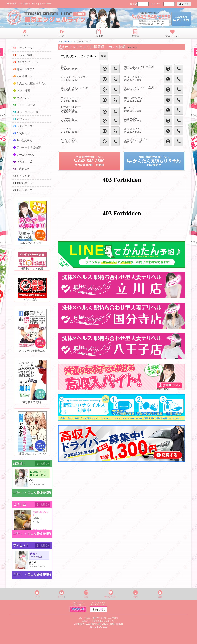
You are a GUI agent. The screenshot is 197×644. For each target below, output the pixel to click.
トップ (37, 594)
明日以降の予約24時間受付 (154, 161)
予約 (135, 594)
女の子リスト (111, 594)
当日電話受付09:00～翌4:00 (89, 161)
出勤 (86, 594)
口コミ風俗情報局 (39, 493)
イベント (62, 594)
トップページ (65, 42)
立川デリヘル (20, 493)
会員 (160, 594)
